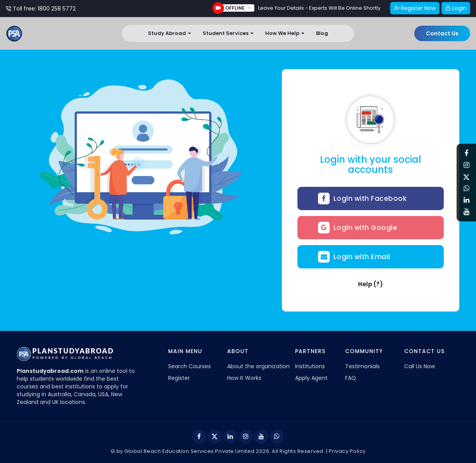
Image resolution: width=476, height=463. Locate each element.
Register (179, 378)
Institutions (310, 366)
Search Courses (189, 366)
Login (456, 8)
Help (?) (370, 284)
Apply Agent (311, 378)
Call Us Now (420, 366)
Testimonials (362, 366)
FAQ (351, 378)
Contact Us (442, 33)
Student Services (228, 33)
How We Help (285, 33)
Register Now (415, 8)
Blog (322, 33)
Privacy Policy (347, 451)
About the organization (258, 366)
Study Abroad (169, 33)
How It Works (244, 378)
